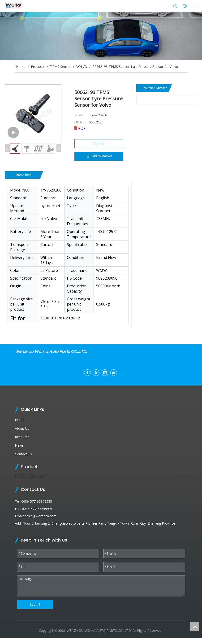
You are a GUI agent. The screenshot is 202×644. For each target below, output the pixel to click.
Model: (80, 115)
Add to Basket (99, 156)
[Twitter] (96, 373)
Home (20, 420)
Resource (22, 437)
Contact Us (23, 454)
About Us (22, 428)
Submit (35, 604)
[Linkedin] (105, 373)
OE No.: (80, 122)
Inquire (99, 144)
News (19, 445)
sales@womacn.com (41, 516)
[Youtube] (114, 373)
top (195, 626)
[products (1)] (101, 36)
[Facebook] (87, 373)
